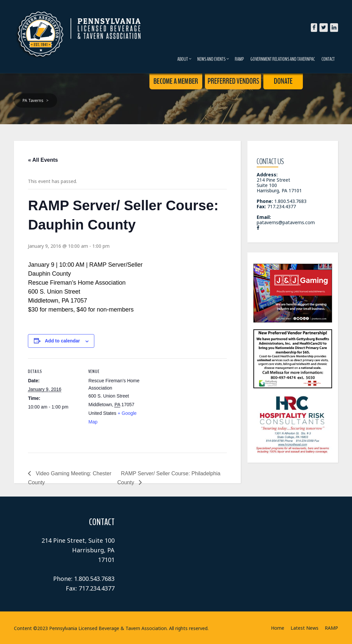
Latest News (305, 628)
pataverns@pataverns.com (286, 222)
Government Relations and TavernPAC (283, 59)
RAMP (239, 59)
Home (278, 628)
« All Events (43, 160)
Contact (328, 59)
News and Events (213, 59)
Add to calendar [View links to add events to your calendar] (62, 341)
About (184, 59)
